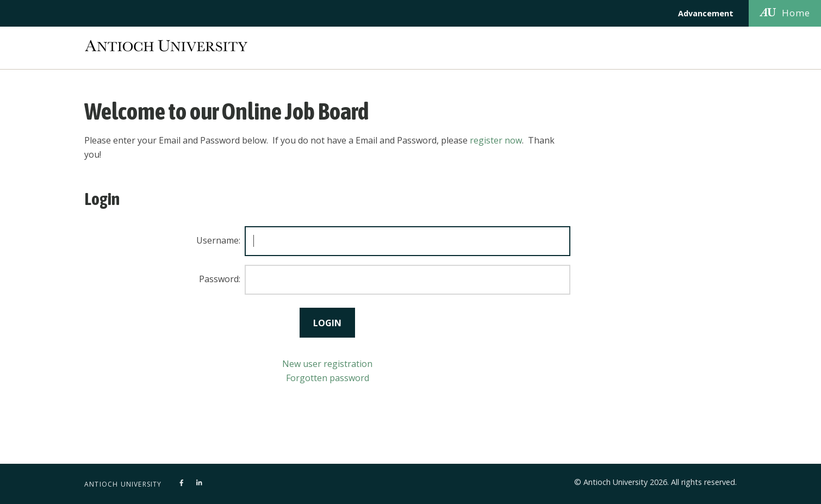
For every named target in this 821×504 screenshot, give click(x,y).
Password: (220, 279)
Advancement (706, 13)
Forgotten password (328, 378)
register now (496, 140)
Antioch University (123, 484)
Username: (218, 240)
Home (785, 13)
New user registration (327, 364)
